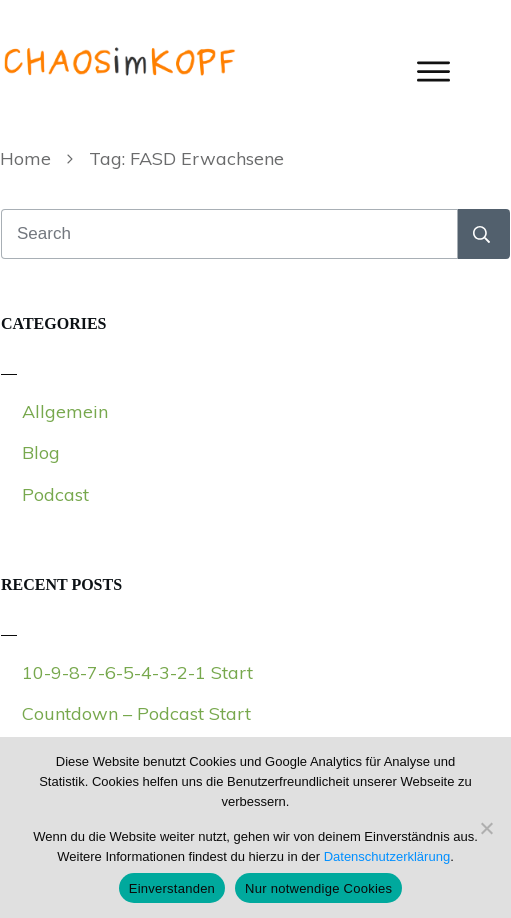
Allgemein (65, 411)
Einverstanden (172, 888)
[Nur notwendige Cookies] (486, 828)
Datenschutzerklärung (387, 856)
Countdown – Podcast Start (136, 713)
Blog (41, 452)
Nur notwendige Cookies (318, 888)
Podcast (55, 494)
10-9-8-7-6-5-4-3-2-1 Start (137, 672)
